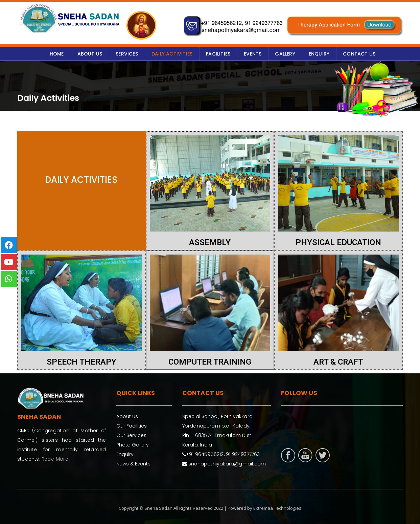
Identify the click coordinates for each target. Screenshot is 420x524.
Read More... (56, 459)
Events (253, 54)
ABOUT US (90, 54)
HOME (57, 54)
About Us (127, 416)
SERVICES (127, 54)
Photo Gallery (133, 445)
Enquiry (125, 454)
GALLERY (285, 54)
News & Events (133, 464)
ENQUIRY (319, 54)
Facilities (218, 54)
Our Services (131, 435)
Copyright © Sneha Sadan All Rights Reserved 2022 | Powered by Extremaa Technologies (210, 508)
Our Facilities (132, 426)
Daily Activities (172, 54)
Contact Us (359, 54)
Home (395, 99)
